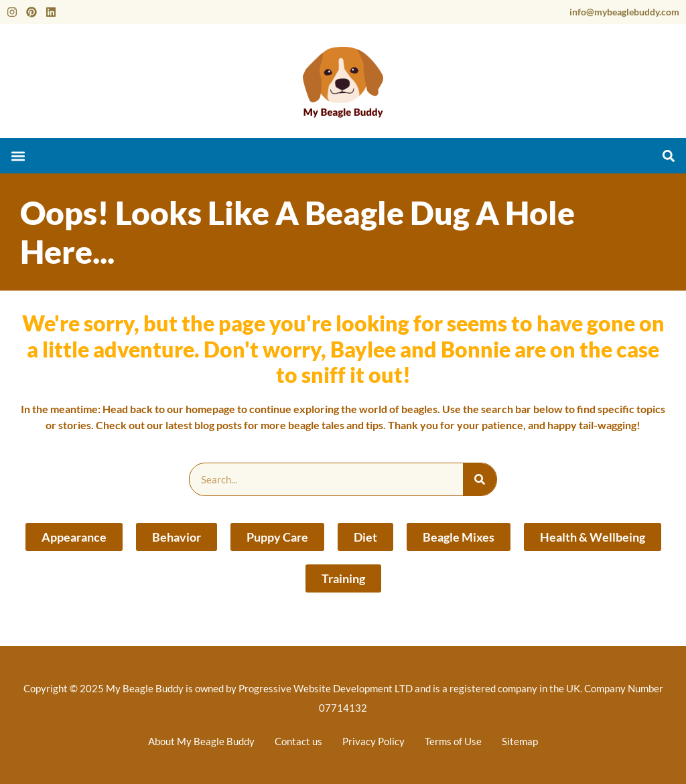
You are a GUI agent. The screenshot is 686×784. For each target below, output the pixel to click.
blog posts (218, 425)
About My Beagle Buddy (201, 741)
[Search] (480, 479)
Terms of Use (453, 741)
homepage (210, 409)
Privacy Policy (373, 741)
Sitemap (520, 741)
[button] (18, 156)
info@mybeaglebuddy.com (624, 12)
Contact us (298, 741)
